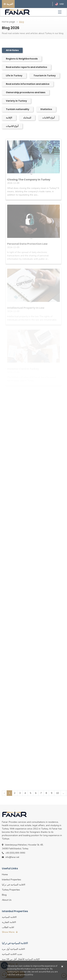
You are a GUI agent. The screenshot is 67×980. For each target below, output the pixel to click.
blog (22, 22)
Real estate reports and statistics (26, 67)
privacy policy (27, 975)
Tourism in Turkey (45, 76)
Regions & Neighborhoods (22, 59)
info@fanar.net (11, 857)
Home (5, 874)
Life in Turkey (14, 76)
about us (7, 900)
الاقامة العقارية (9, 922)
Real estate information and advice (28, 84)
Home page (8, 22)
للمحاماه (27, 118)
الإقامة (9, 118)
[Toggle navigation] (60, 12)
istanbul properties (11, 880)
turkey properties (11, 890)
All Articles (12, 50)
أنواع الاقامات (48, 118)
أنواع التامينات (12, 126)
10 (57, 793)
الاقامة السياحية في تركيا (14, 885)
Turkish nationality (18, 109)
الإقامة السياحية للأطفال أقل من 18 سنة (21, 959)
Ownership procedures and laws (26, 92)
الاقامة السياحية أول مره (13, 949)
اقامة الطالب (8, 927)
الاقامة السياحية (9, 917)
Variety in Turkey (16, 101)
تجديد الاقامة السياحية (12, 954)
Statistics (46, 109)
